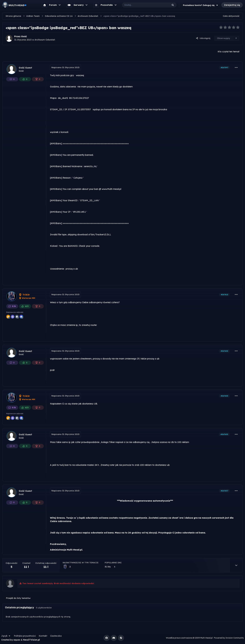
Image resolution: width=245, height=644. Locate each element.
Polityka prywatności (25, 636)
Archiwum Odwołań (45, 40)
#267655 (224, 434)
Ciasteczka (56, 636)
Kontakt (43, 636)
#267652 (224, 351)
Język (6, 636)
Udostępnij (203, 38)
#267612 (224, 295)
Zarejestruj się (232, 5)
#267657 (224, 491)
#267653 (224, 396)
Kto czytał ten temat (229, 52)
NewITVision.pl (31, 640)
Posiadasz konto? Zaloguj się (201, 5)
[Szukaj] (142, 5)
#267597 (224, 68)
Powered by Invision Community (229, 638)
